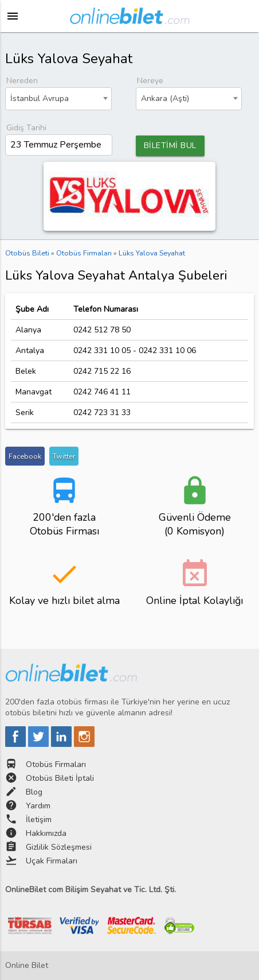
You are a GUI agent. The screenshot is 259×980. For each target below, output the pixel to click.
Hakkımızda (46, 833)
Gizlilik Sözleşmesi (59, 847)
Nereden (22, 81)
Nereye (150, 81)
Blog (34, 792)
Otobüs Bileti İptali (60, 778)
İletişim (39, 820)
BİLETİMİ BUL (170, 146)
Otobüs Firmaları (56, 764)
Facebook (25, 456)
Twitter (64, 456)
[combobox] (58, 99)
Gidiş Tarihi (26, 128)
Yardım (38, 806)
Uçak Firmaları (52, 861)
